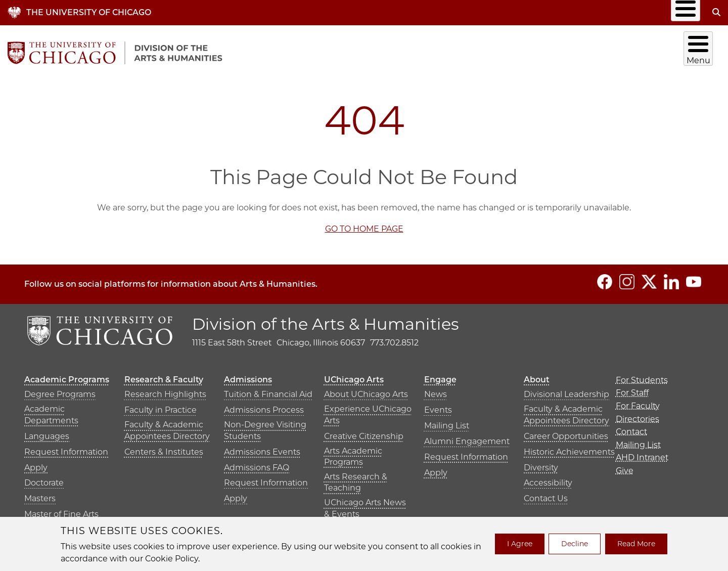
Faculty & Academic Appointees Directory (167, 427)
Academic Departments (51, 411)
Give (682, 12)
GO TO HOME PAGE (364, 225)
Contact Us (546, 495)
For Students (642, 376)
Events (438, 406)
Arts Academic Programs (353, 452)
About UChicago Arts (366, 391)
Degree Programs (60, 391)
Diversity (541, 464)
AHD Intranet (630, 12)
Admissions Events (262, 448)
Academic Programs (386, 51)
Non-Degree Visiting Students (265, 427)
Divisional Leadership (566, 391)
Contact (507, 12)
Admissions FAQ (257, 464)
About (700, 51)
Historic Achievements (569, 448)
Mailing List (564, 12)
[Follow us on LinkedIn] (671, 278)
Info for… (376, 12)
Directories (449, 12)
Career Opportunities (566, 432)
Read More (636, 544)
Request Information (66, 448)
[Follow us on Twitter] (649, 278)
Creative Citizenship (364, 432)
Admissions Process (264, 406)
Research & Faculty (459, 51)
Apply (36, 464)
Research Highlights (165, 391)
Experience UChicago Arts (368, 411)
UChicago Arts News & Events (365, 504)
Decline (575, 544)
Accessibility (548, 479)
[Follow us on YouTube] (694, 278)
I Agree (520, 544)
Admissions (527, 51)
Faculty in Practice (161, 406)
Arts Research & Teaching (356, 478)
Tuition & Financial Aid (268, 391)
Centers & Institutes (164, 448)
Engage (655, 51)
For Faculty (638, 402)
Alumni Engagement (467, 438)
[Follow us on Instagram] (627, 278)
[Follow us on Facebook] (605, 278)
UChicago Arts (595, 51)
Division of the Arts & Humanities (326, 320)
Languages (47, 432)
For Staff (632, 389)
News (436, 391)
